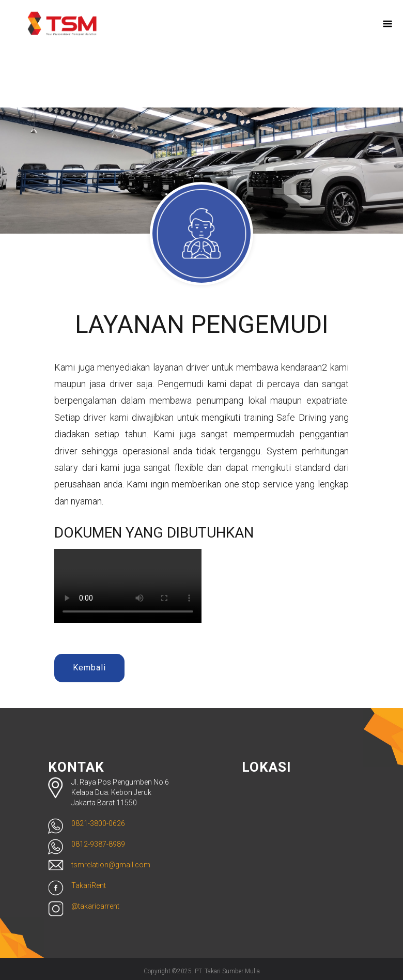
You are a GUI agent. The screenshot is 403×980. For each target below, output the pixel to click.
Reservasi (327, 28)
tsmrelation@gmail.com (111, 865)
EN (196, 62)
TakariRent (89, 885)
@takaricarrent (95, 906)
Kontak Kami (152, 81)
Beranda (143, 28)
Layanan (272, 28)
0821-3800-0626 (98, 823)
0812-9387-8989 (98, 844)
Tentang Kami (207, 28)
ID (211, 62)
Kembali (89, 668)
